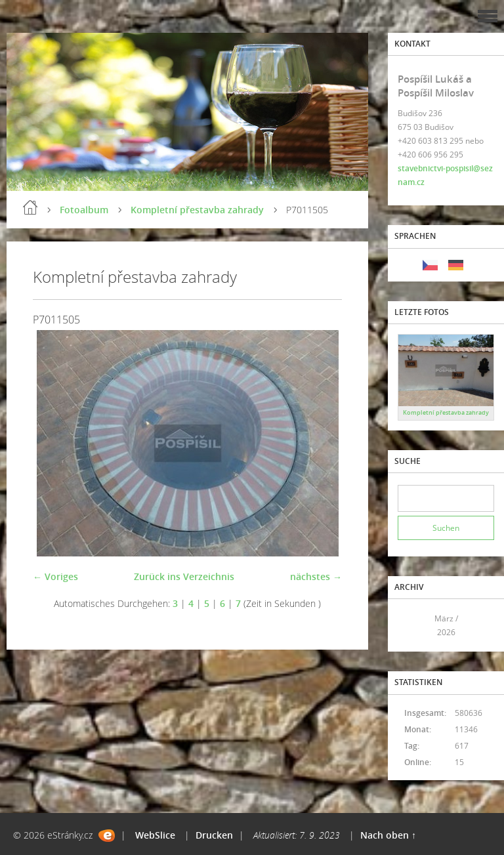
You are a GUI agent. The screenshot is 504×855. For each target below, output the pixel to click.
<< (412, 626)
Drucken (214, 835)
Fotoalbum (84, 210)
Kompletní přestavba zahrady (197, 210)
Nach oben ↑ (388, 835)
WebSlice (155, 835)
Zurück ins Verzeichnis (184, 576)
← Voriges (55, 576)
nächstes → (316, 576)
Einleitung (30, 207)
